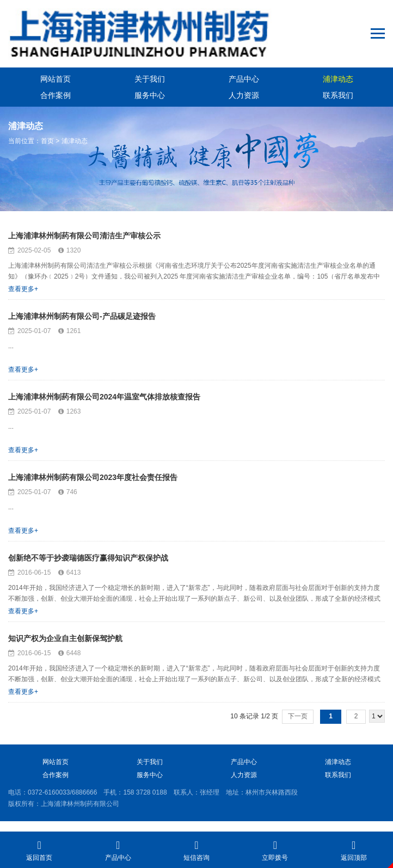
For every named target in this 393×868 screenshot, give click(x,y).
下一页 (298, 716)
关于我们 (150, 79)
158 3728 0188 (145, 792)
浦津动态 (338, 79)
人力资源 (244, 95)
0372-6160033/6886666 (62, 792)
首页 (47, 141)
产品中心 (244, 79)
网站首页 (56, 79)
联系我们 (338, 95)
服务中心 (150, 95)
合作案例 (56, 95)
